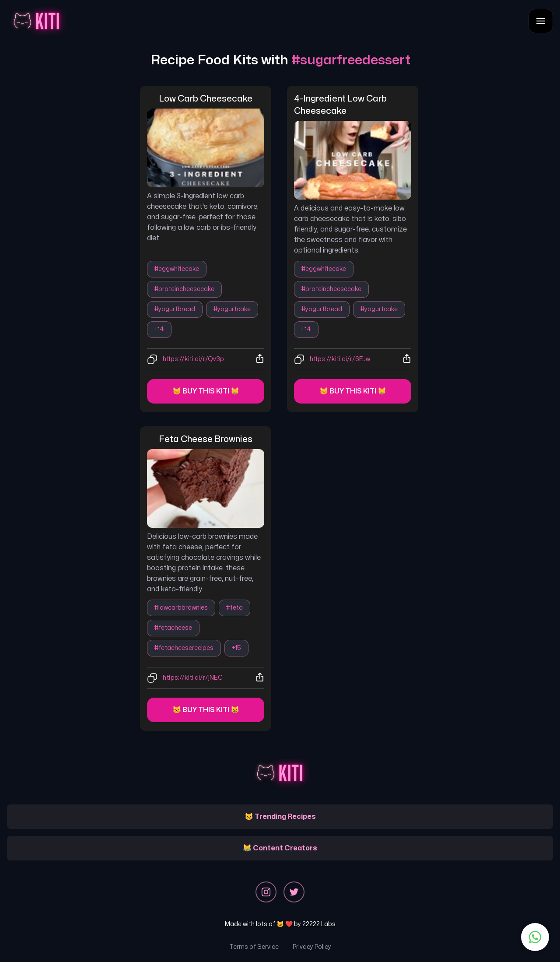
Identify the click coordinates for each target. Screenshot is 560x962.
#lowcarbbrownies (181, 608)
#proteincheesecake (184, 289)
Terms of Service (254, 947)
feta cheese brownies (206, 439)
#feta (234, 608)
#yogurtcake (232, 309)
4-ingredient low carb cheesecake (341, 105)
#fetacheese (173, 628)
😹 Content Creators (280, 848)
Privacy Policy (312, 947)
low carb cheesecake (206, 99)
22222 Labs (319, 924)
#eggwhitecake (177, 269)
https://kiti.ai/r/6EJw (340, 359)
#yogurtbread (175, 309)
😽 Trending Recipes (280, 817)
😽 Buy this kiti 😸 (206, 391)
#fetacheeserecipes (184, 648)
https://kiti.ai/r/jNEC (193, 678)
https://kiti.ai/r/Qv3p (193, 359)
